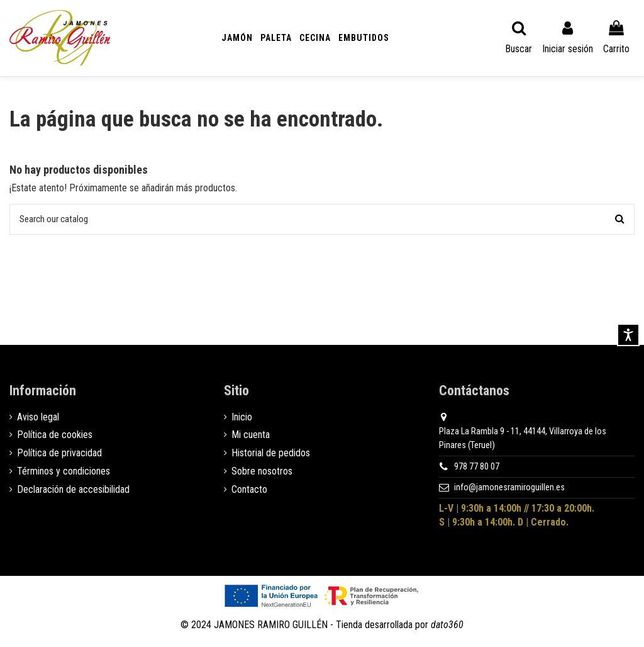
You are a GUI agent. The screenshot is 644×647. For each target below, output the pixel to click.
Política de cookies (55, 436)
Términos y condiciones (64, 472)
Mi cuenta (251, 436)
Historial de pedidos (271, 455)
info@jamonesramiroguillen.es (509, 489)
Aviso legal (38, 418)
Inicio (242, 418)
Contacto (249, 491)
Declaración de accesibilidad (73, 491)
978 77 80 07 (477, 468)
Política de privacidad (59, 455)
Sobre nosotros (262, 472)
